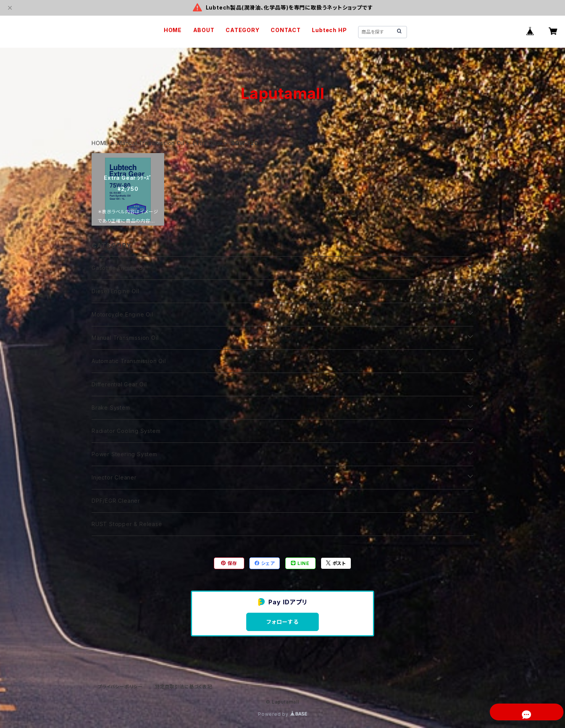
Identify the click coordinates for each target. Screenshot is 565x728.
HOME (173, 30)
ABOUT (204, 30)
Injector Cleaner (114, 477)
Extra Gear (207, 143)
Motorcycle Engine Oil (123, 314)
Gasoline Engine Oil (119, 268)
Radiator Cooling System (126, 431)
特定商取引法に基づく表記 (184, 687)
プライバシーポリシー (120, 687)
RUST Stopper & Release (127, 524)
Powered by (282, 714)
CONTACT (286, 30)
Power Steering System (124, 454)
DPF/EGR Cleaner (116, 501)
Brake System (111, 408)
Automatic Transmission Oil (129, 361)
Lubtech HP (329, 30)
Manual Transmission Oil (151, 143)
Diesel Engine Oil (115, 291)
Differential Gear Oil (119, 384)
